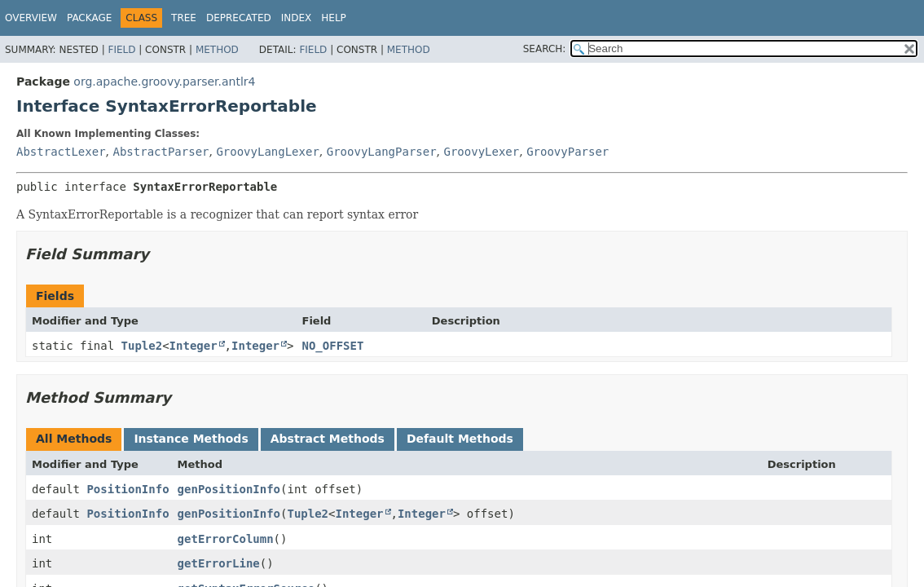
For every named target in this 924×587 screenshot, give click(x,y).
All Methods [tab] (74, 439)
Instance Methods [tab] (191, 439)
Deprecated (239, 18)
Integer (194, 346)
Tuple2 (142, 346)
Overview (31, 18)
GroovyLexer (482, 152)
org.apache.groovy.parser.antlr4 (164, 82)
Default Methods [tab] (460, 439)
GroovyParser (568, 152)
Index (297, 18)
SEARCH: (545, 49)
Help (334, 18)
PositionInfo (128, 489)
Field (121, 50)
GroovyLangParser (382, 152)
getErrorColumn (226, 539)
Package (89, 18)
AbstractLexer (61, 152)
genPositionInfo (229, 489)
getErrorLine (219, 563)
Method (217, 50)
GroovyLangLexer (267, 152)
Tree (184, 18)
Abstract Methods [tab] (328, 439)
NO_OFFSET (333, 346)
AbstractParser (161, 152)
